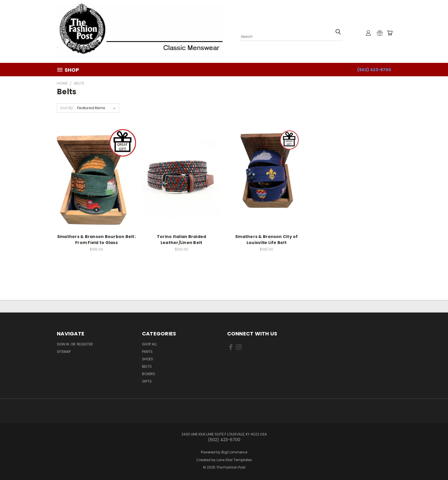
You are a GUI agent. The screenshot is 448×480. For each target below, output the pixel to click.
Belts (147, 366)
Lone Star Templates (234, 460)
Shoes (148, 359)
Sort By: (67, 108)
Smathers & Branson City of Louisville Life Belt (267, 240)
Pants (147, 352)
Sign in (63, 344)
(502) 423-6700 (374, 70)
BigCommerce (234, 452)
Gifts (147, 381)
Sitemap (64, 352)
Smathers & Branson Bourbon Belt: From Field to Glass (96, 240)
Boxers (149, 374)
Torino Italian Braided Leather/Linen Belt (182, 240)
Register (85, 344)
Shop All (149, 344)
